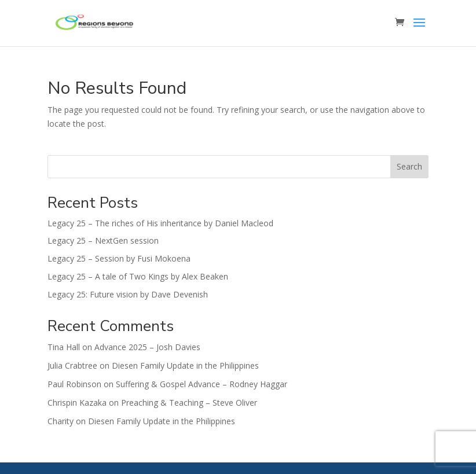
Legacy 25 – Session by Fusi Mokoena (119, 258)
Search (409, 166)
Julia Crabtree (72, 365)
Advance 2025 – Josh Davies (147, 347)
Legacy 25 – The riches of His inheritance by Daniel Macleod (160, 223)
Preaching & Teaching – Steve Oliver (189, 403)
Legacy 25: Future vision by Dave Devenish (128, 294)
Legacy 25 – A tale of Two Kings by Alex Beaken (138, 276)
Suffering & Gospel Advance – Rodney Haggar (202, 384)
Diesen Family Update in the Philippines (185, 365)
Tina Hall (64, 347)
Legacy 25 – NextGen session (103, 240)
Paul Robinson (74, 384)
